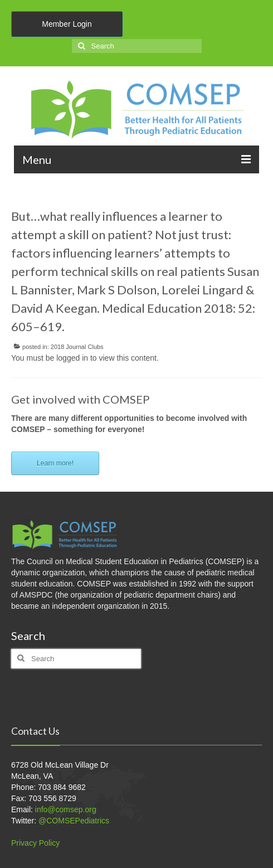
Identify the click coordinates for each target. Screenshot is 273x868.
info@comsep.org (66, 809)
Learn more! (55, 463)
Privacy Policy (35, 843)
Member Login (67, 24)
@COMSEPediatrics (74, 821)
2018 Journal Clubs (77, 347)
